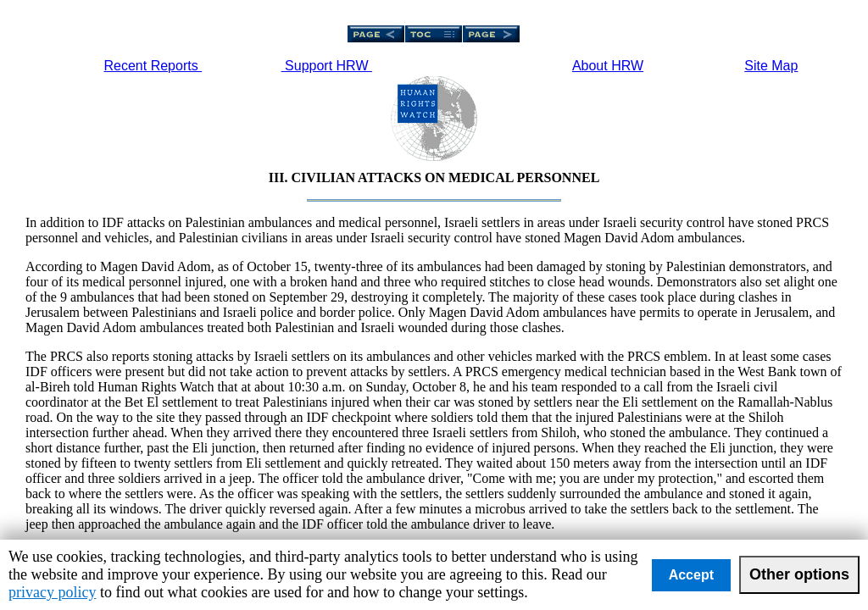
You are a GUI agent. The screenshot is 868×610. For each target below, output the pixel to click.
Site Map (771, 66)
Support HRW (327, 66)
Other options (799, 574)
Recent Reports (153, 66)
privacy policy (52, 592)
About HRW (608, 66)
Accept (691, 575)
